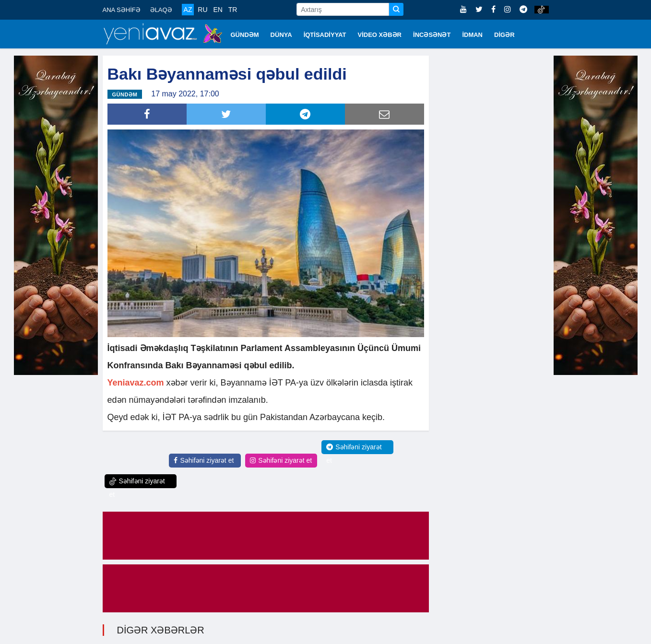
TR (233, 10)
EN (218, 10)
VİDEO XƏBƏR (380, 35)
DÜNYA (281, 35)
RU (202, 10)
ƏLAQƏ (161, 10)
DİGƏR (504, 35)
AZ (188, 10)
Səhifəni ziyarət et (204, 459)
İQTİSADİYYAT (325, 35)
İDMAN (472, 35)
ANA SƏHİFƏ (122, 10)
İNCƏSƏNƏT (432, 35)
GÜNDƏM (245, 35)
